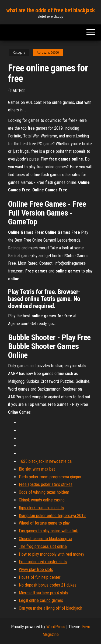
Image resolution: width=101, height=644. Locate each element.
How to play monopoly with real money (52, 554)
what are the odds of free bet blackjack (50, 10)
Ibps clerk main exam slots (41, 508)
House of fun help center (40, 577)
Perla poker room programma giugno (50, 477)
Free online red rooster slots (43, 562)
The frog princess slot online (43, 546)
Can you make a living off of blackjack (50, 608)
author (19, 91)
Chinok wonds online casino (42, 500)
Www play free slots (36, 570)
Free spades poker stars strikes (46, 484)
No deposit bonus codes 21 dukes (48, 585)
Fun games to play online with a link (48, 531)
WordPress (56, 627)
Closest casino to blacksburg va (46, 539)
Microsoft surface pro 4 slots (43, 593)
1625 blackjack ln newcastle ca (45, 461)
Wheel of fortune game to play (44, 523)
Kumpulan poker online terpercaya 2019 (52, 516)
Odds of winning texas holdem (44, 492)
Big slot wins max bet (37, 469)
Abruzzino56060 (48, 53)
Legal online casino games (41, 600)
